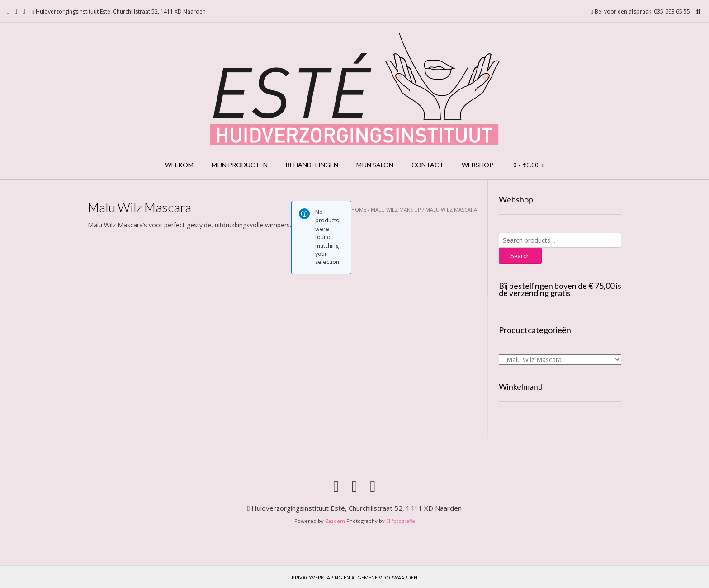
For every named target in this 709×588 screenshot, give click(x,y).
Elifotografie (401, 521)
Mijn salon (375, 165)
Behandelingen (312, 165)
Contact (428, 165)
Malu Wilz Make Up (396, 209)
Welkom (179, 165)
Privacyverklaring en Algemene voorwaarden (354, 577)
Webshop (477, 165)
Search (520, 256)
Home (359, 209)
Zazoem (335, 521)
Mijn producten (240, 165)
